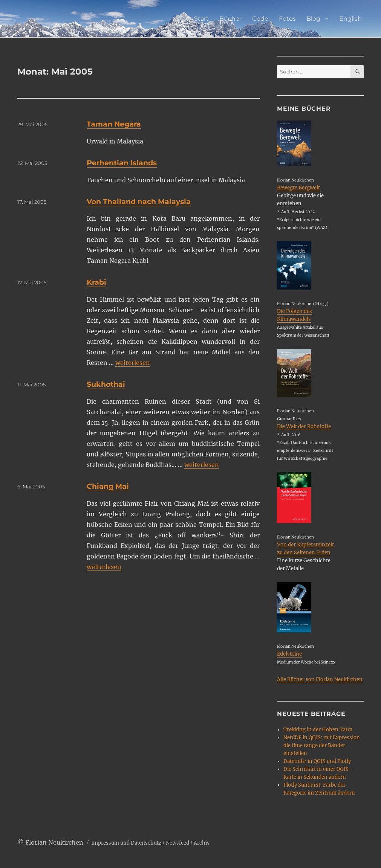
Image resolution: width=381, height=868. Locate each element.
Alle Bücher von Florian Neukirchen (320, 680)
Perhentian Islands (122, 163)
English (350, 19)
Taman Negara (114, 124)
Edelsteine (289, 654)
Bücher (230, 19)
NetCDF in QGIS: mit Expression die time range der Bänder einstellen (322, 745)
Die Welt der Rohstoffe (304, 426)
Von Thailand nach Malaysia (139, 202)
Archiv (202, 843)
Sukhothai (106, 384)
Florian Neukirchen (54, 842)
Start (201, 19)
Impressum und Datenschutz (126, 843)
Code (260, 19)
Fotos (287, 19)
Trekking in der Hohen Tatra (318, 730)
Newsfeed (177, 843)
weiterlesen (133, 363)
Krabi (96, 282)
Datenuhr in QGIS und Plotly (317, 761)
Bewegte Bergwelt (298, 188)
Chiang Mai (108, 486)
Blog (313, 19)
